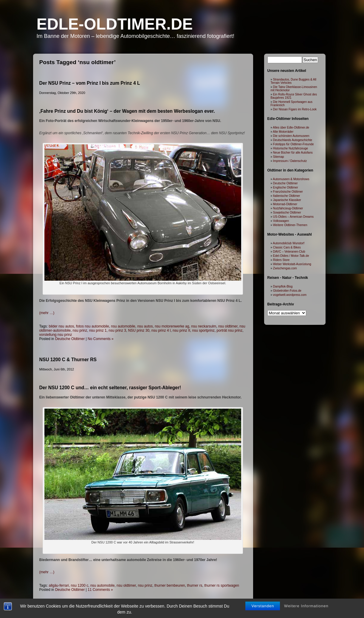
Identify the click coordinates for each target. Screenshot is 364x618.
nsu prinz (80, 330)
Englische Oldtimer (286, 187)
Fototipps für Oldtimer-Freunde (293, 144)
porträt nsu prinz (230, 330)
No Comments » (101, 339)
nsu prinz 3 (117, 330)
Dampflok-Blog (283, 286)
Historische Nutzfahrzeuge (291, 148)
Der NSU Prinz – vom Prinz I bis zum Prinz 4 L (90, 83)
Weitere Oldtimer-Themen (290, 225)
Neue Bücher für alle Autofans (293, 153)
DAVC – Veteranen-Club (289, 252)
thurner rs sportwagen (222, 585)
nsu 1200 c (80, 585)
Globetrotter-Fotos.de (287, 291)
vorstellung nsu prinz (56, 335)
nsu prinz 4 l (161, 330)
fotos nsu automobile (93, 326)
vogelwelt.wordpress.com (290, 295)
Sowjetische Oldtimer (287, 213)
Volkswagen (281, 221)
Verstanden (263, 607)
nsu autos (145, 326)
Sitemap (279, 157)
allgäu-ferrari (59, 585)
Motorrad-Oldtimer (285, 204)
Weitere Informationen (306, 607)
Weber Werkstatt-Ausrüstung (292, 264)
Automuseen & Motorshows (291, 179)
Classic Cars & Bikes (287, 247)
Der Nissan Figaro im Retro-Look (295, 109)
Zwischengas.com (285, 268)
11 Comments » (100, 590)
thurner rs (195, 585)
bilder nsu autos (62, 326)
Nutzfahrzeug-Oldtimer (288, 208)
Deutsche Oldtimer (70, 339)
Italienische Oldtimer (287, 196)
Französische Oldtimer (288, 192)
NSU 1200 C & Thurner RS (68, 360)
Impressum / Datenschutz (290, 161)
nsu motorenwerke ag (172, 326)
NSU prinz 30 (139, 330)
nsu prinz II (181, 330)
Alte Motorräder (283, 132)
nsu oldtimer (228, 326)
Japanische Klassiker (287, 200)
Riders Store (281, 260)
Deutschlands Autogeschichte (293, 140)
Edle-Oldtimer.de (115, 24)
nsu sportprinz (203, 330)
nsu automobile (123, 326)
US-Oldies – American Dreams (293, 217)
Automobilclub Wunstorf (288, 243)
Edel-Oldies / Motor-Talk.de (291, 256)
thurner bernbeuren (170, 585)
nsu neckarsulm (204, 326)
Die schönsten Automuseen (291, 136)
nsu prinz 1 (98, 330)
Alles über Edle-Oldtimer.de (291, 128)
